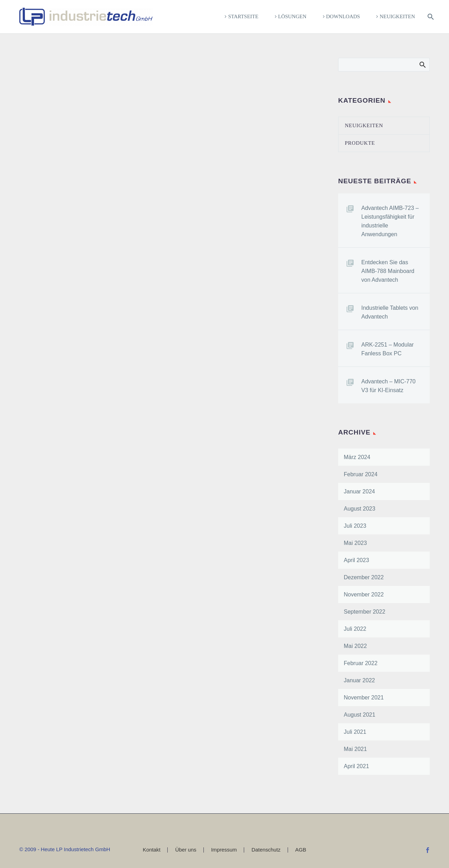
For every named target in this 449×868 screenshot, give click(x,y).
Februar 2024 (361, 474)
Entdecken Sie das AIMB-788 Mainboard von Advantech (388, 271)
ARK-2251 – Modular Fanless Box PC (387, 349)
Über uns (186, 850)
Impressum (224, 850)
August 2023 (360, 509)
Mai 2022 (355, 646)
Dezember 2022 (364, 577)
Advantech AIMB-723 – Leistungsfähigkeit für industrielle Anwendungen (390, 221)
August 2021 (360, 715)
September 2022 (364, 612)
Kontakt (152, 850)
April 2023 (356, 560)
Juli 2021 (355, 732)
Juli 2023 (355, 526)
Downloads (343, 16)
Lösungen (292, 16)
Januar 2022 (359, 680)
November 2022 (364, 594)
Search (422, 64)
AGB (301, 850)
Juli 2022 (355, 629)
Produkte (360, 143)
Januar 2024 (359, 491)
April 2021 (356, 766)
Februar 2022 (361, 663)
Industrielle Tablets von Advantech (390, 312)
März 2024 (357, 457)
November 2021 (364, 698)
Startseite (243, 16)
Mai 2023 (355, 543)
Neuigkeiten (397, 16)
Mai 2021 (355, 749)
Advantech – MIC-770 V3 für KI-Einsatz (388, 386)
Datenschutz (266, 850)
